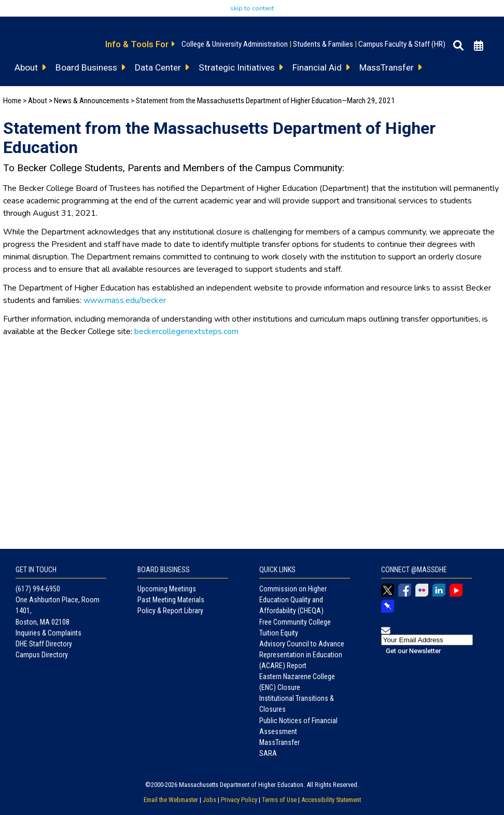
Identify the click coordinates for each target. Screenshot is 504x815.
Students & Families (323, 44)
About (38, 101)
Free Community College (295, 622)
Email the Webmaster (171, 800)
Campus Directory (42, 655)
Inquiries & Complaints (48, 633)
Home (12, 101)
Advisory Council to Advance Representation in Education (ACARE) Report (302, 655)
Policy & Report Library (170, 611)
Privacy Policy (239, 800)
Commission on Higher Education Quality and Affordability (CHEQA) (293, 600)
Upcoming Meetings (167, 589)
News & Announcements (92, 101)
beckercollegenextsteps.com (186, 331)
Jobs (209, 800)
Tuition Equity (279, 633)
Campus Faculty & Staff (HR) (402, 44)
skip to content (252, 8)
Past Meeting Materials (171, 600)
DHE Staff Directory (44, 644)
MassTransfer (279, 742)
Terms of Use (279, 800)
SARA (268, 753)
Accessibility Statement (331, 800)
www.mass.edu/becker (125, 300)
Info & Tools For (140, 44)
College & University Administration (235, 44)
